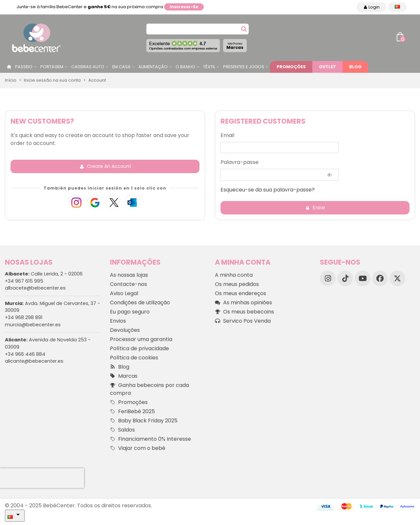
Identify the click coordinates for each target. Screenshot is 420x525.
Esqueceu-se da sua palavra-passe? (268, 190)
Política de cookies (134, 358)
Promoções (291, 67)
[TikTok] (345, 278)
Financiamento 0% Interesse (150, 439)
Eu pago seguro (130, 312)
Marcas (235, 46)
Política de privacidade (139, 348)
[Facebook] (380, 278)
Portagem (52, 67)
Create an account (105, 166)
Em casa (121, 67)
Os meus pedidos (237, 284)
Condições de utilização (140, 303)
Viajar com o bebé (138, 448)
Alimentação (153, 67)
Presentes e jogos (244, 67)
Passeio (24, 67)
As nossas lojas (129, 275)
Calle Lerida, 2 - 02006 (44, 274)
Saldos (122, 430)
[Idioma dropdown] (397, 7)
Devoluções (125, 330)
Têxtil (209, 67)
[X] (397, 278)
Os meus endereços (241, 293)
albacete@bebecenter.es (35, 288)
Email (227, 135)
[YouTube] (363, 278)
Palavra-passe (240, 162)
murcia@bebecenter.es (33, 325)
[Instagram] (328, 278)
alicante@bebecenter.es (34, 361)
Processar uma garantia (141, 339)
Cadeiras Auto (88, 67)
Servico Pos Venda (243, 321)
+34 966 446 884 (25, 354)
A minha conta (234, 275)
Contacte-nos (128, 284)
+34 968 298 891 (24, 317)
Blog (355, 67)
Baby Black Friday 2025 (144, 421)
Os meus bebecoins (244, 312)
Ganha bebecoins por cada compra (149, 389)
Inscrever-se (184, 7)
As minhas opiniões (243, 303)
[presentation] (42, 478)
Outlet (327, 67)
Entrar (315, 208)
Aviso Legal (124, 293)
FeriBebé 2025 (132, 412)
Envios (118, 321)
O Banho (185, 67)
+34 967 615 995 (24, 281)
